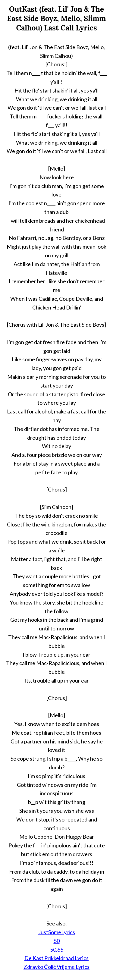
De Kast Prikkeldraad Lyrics (56, 958)
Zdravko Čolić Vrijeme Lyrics (56, 967)
